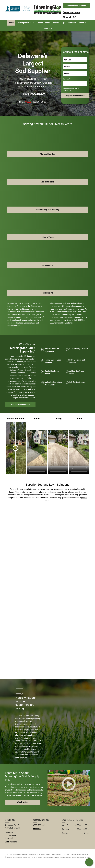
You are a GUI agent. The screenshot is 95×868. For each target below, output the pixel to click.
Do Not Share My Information (28, 854)
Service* (66, 79)
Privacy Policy (11, 854)
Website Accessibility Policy (79, 854)
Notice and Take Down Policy (60, 854)
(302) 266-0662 (71, 12)
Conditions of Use (44, 854)
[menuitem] (11, 23)
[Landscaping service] (26, 525)
